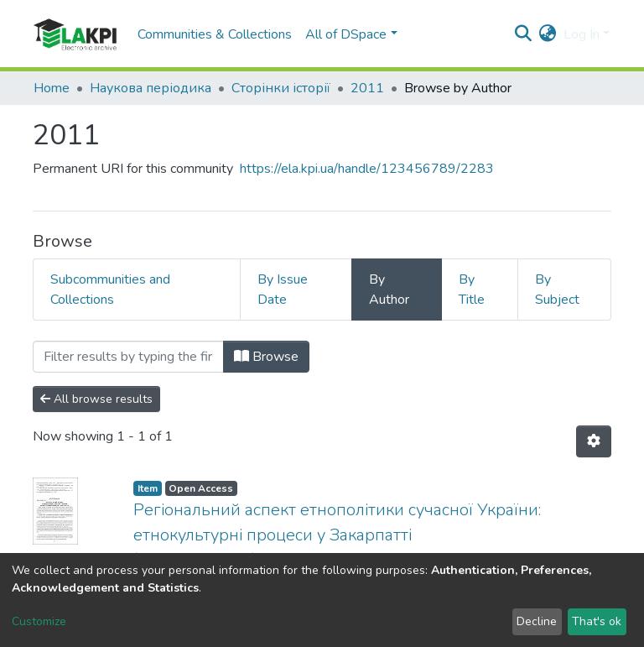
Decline (537, 621)
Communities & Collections (215, 34)
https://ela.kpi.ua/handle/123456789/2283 (367, 169)
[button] (548, 34)
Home (52, 88)
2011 (367, 88)
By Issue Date (283, 290)
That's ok (597, 621)
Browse (266, 357)
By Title (472, 290)
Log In (582, 34)
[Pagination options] (594, 441)
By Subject (557, 290)
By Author (389, 290)
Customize (39, 621)
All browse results (96, 399)
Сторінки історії (281, 88)
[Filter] (128, 357)
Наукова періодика (151, 88)
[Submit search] (524, 34)
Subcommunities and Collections (110, 290)
